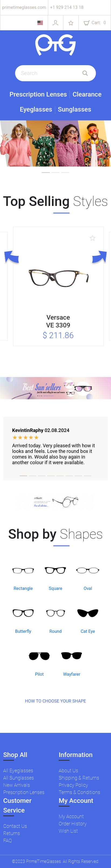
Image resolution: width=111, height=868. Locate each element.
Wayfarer (72, 674)
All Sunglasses (19, 778)
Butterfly (23, 631)
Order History (73, 824)
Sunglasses (75, 110)
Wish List (68, 831)
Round (55, 631)
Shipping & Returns (79, 778)
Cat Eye (88, 631)
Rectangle (23, 588)
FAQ (8, 841)
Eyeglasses (36, 110)
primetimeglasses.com (24, 7)
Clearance (87, 94)
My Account (71, 816)
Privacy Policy (73, 785)
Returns (12, 833)
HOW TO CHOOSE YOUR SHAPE (55, 701)
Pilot (39, 674)
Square (55, 588)
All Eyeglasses (18, 771)
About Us (68, 771)
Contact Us (15, 826)
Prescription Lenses (38, 94)
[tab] (46, 173)
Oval (88, 588)
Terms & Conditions (79, 792)
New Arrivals (17, 785)
